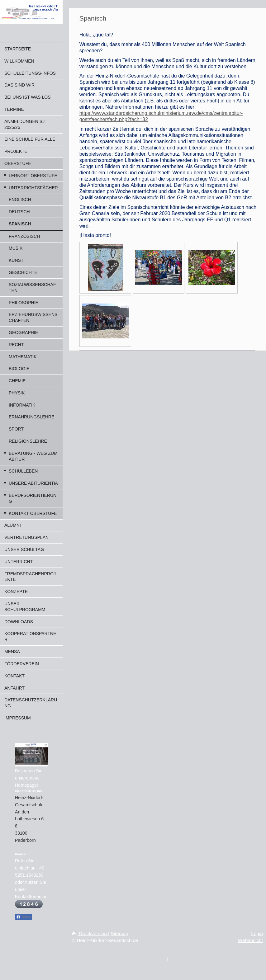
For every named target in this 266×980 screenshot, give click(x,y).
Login (257, 933)
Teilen (24, 917)
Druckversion (90, 933)
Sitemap (119, 933)
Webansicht (250, 940)
